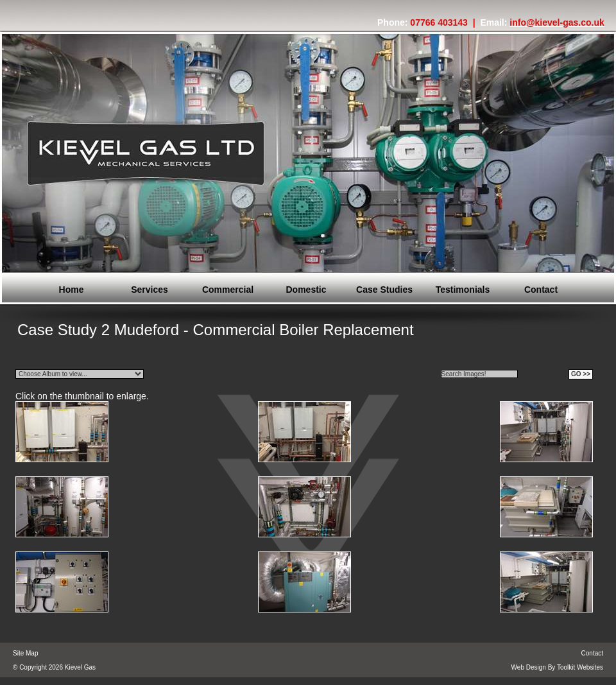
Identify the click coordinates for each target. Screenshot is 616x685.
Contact (541, 290)
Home (72, 290)
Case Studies (384, 290)
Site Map (25, 653)
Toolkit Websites (580, 667)
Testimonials (463, 290)
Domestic (306, 290)
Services (150, 290)
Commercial (228, 290)
